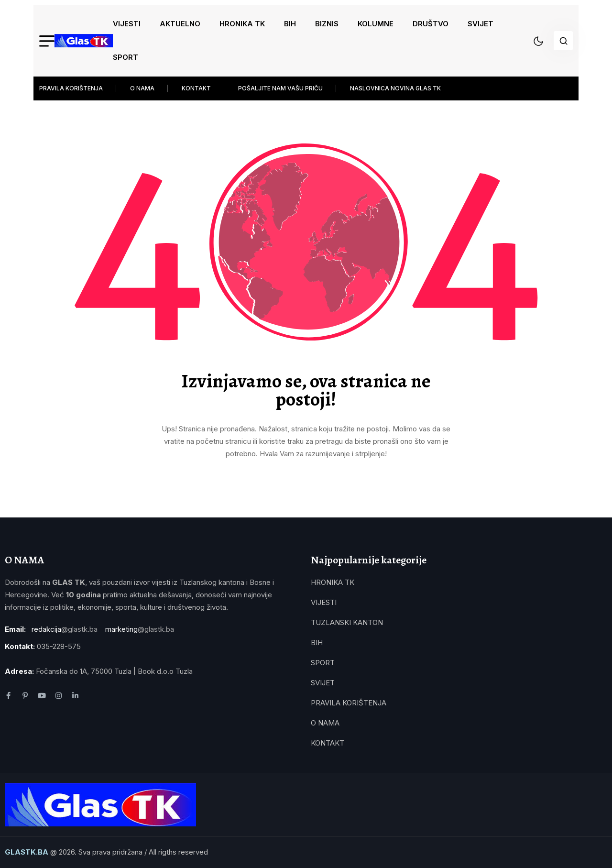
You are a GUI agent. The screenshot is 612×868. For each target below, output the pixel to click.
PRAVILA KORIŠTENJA (71, 88)
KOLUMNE (376, 24)
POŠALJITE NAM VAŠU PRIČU (280, 88)
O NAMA (142, 88)
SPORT (126, 57)
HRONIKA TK (242, 24)
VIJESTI (127, 24)
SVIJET (481, 24)
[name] (84, 41)
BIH (290, 24)
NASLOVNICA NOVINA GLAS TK (395, 88)
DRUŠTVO (431, 24)
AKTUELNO (180, 24)
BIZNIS (327, 24)
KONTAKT (196, 88)
